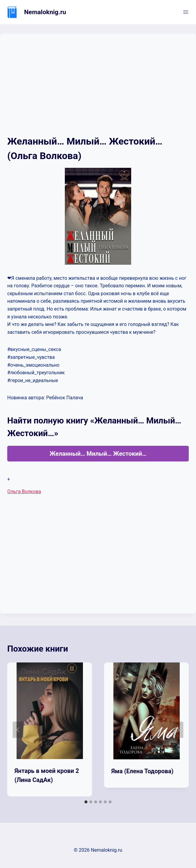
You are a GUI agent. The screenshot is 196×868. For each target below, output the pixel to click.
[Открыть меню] (186, 12)
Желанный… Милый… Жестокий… (98, 454)
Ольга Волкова (24, 491)
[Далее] (178, 730)
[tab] (86, 802)
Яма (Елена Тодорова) (142, 771)
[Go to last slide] (18, 730)
